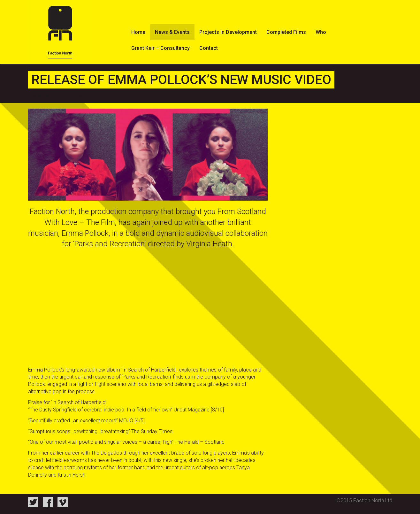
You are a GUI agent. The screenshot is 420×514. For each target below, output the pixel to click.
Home (138, 32)
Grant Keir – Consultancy (160, 48)
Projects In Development (228, 32)
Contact (209, 48)
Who (321, 32)
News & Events (172, 32)
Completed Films (286, 32)
